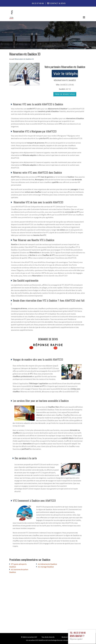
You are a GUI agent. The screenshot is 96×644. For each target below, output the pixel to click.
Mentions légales (67, 637)
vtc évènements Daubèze (47, 564)
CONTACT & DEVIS (58, 3)
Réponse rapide (48, 345)
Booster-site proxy (64, 640)
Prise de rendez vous (65, 94)
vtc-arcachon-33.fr (31, 637)
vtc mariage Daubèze (46, 567)
